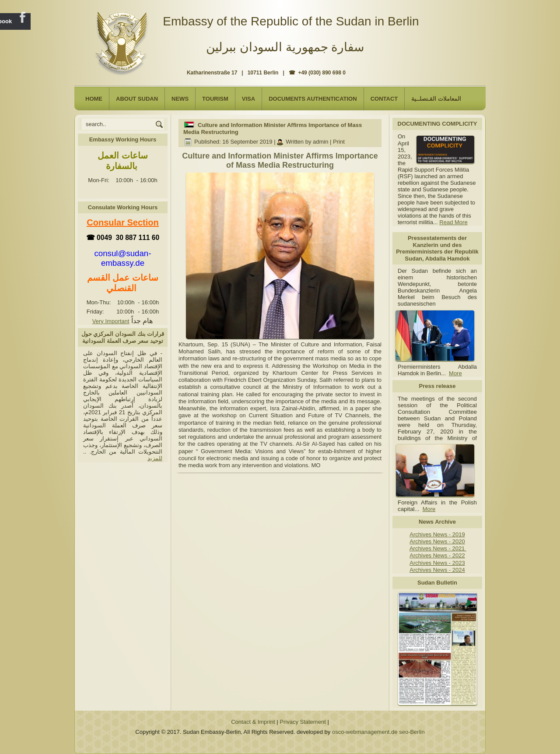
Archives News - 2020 (437, 541)
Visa (248, 99)
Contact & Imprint (253, 722)
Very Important (111, 321)
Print (339, 142)
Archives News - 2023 (437, 563)
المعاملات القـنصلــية (436, 99)
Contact (384, 99)
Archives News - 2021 (438, 548)
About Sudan (137, 99)
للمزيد (155, 458)
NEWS (180, 99)
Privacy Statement (303, 722)
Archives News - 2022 (437, 555)
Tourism (215, 99)
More (455, 373)
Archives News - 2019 (437, 534)
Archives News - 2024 (437, 570)
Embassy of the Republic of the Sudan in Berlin (291, 21)
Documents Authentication (313, 99)
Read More (453, 222)
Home (94, 99)
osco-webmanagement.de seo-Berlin (378, 732)
